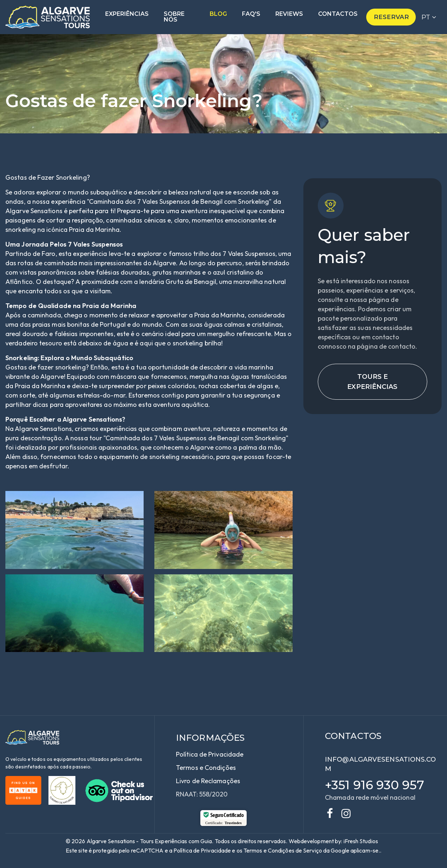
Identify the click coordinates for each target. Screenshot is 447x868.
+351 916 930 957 (374, 785)
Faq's (251, 14)
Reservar (392, 17)
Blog (218, 14)
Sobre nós (174, 17)
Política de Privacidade (210, 754)
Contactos (338, 14)
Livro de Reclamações (208, 781)
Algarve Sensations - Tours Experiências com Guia (149, 841)
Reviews (289, 14)
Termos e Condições (206, 768)
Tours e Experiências (372, 382)
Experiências (127, 14)
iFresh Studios (361, 841)
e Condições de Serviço (293, 850)
